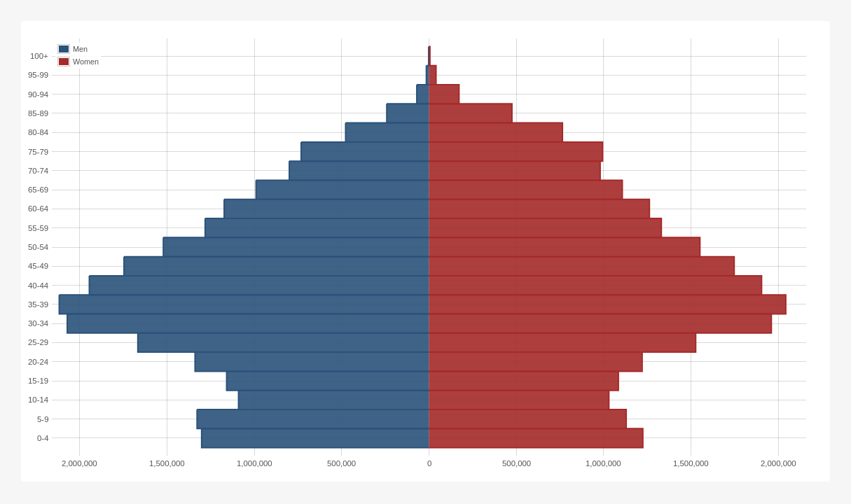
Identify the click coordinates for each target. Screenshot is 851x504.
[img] (425, 251)
